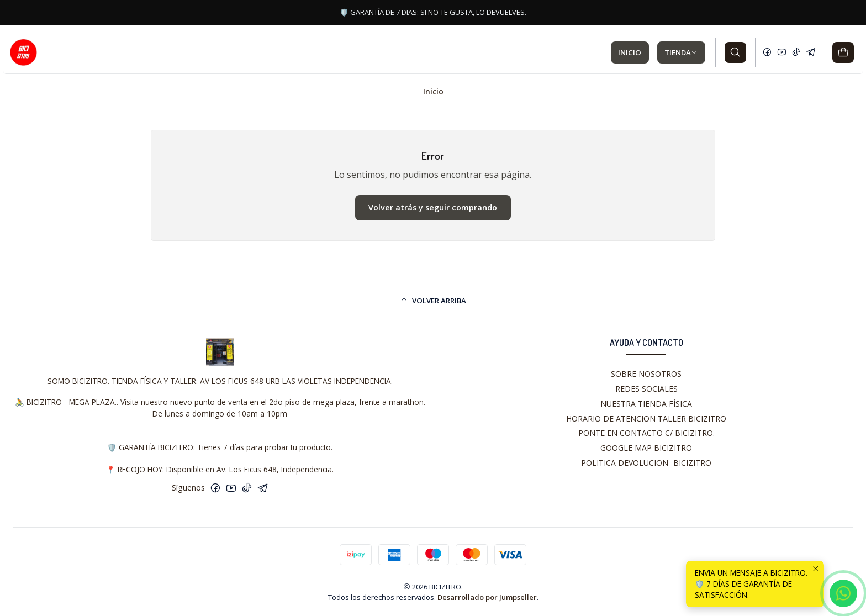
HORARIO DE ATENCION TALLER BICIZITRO (646, 418)
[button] (433, 301)
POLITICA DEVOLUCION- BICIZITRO (646, 463)
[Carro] (843, 53)
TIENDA (681, 52)
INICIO (630, 52)
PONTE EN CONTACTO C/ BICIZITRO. (646, 433)
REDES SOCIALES (646, 389)
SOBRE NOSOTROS (646, 374)
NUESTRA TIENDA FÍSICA (646, 404)
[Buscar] (735, 53)
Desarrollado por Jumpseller (487, 597)
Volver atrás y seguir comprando (433, 207)
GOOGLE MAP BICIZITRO (646, 448)
